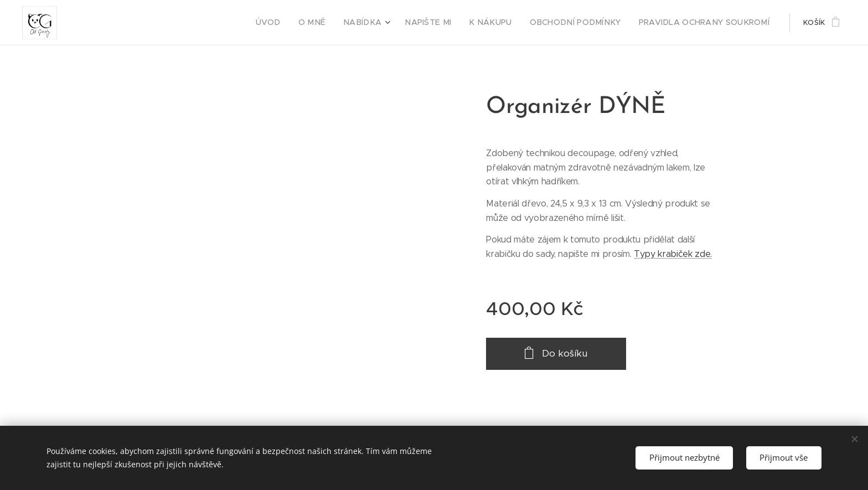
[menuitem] (305, 23)
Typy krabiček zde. (673, 254)
